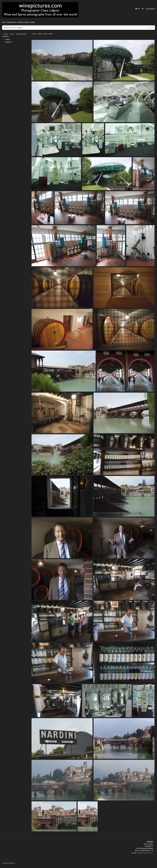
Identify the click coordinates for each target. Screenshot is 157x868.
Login (147, 9)
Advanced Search (21, 34)
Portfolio (20, 22)
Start (4, 22)
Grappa (45, 34)
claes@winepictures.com (145, 853)
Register (152, 9)
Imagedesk (12, 863)
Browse (6, 34)
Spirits (40, 34)
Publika (8, 39)
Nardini (51, 34)
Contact (32, 22)
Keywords (8, 42)
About (27, 22)
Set (139, 9)
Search (12, 34)
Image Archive (11, 22)
